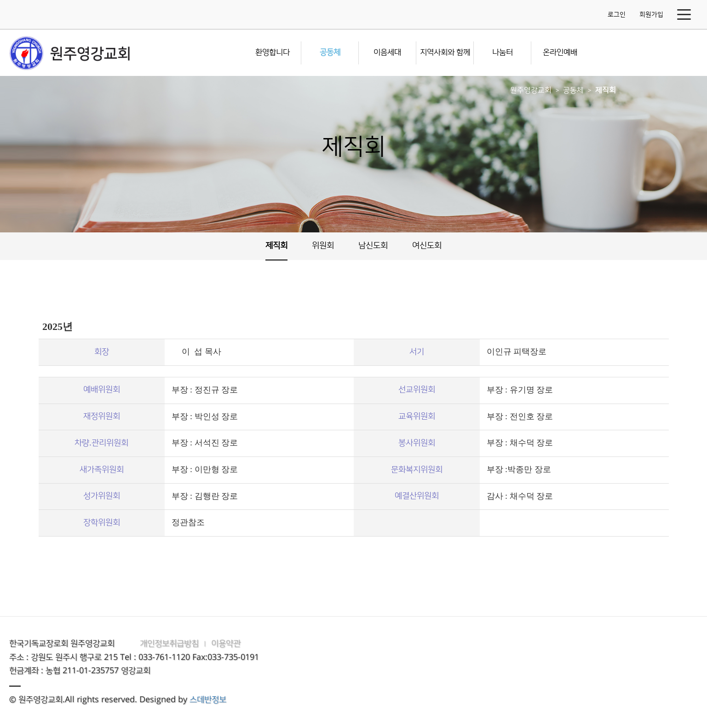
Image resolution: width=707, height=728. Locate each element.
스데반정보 (208, 700)
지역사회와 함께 (445, 52)
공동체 (330, 52)
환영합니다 (273, 52)
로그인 (617, 15)
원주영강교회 (531, 90)
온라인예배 (560, 52)
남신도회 (373, 246)
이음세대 (387, 52)
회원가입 (651, 15)
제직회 (606, 90)
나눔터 (503, 52)
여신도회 (427, 246)
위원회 (323, 246)
